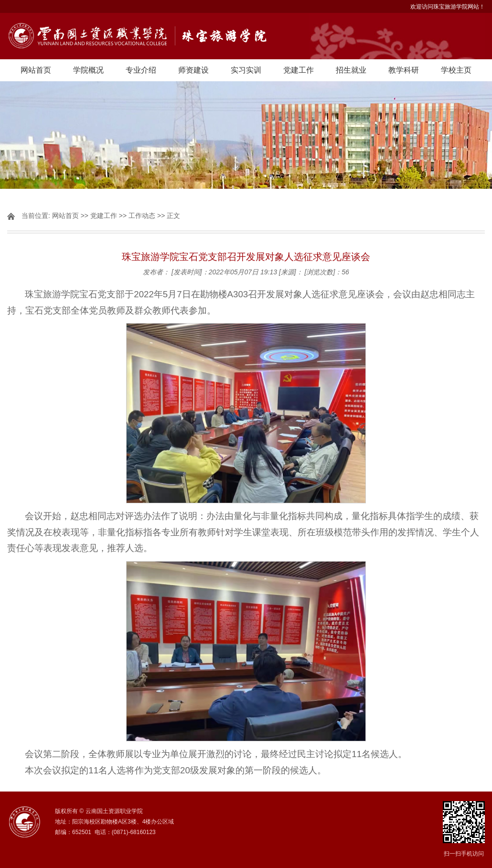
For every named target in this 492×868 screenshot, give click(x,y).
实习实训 (246, 70)
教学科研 (404, 70)
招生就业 (351, 70)
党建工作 (299, 70)
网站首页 (36, 70)
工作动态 (142, 216)
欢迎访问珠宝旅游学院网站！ (448, 7)
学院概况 (88, 70)
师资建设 (193, 70)
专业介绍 (141, 70)
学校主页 (456, 70)
